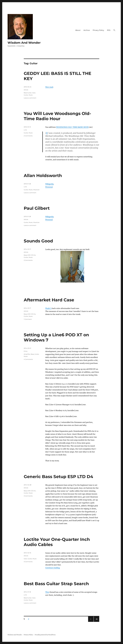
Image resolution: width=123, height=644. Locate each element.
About (78, 30)
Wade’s (48, 308)
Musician (36, 190)
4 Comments (28, 359)
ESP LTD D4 (32, 255)
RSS (109, 30)
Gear (34, 93)
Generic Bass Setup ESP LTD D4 (58, 477)
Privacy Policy (98, 30)
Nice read (49, 87)
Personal (49, 187)
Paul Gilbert (37, 208)
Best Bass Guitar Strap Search (56, 584)
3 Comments (28, 496)
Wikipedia (49, 184)
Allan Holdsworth (43, 175)
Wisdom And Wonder (24, 43)
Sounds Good (38, 241)
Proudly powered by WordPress (45, 635)
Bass (25, 255)
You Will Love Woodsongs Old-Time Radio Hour (57, 116)
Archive (87, 30)
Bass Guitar (28, 93)
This (47, 592)
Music (31, 95)
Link (25, 130)
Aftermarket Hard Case (49, 300)
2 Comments (28, 136)
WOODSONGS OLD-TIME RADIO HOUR (72, 127)
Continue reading (53, 568)
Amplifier (27, 354)
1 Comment (28, 319)
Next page (96, 622)
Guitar (26, 95)
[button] (114, 30)
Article (26, 90)
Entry (26, 351)
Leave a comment (30, 98)
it (47, 133)
